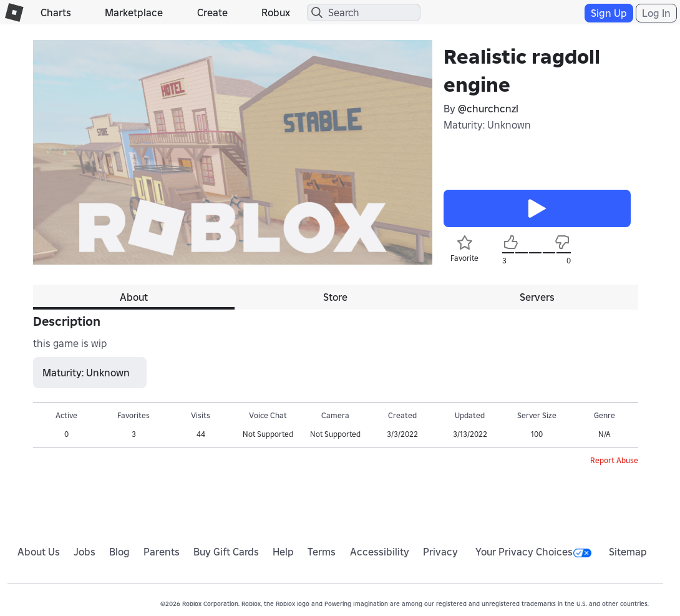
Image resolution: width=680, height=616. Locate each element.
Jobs (85, 552)
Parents (162, 552)
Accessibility (380, 552)
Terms (322, 552)
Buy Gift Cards (226, 552)
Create (212, 12)
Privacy (440, 552)
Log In (656, 13)
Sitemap (628, 552)
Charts (56, 12)
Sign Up (609, 13)
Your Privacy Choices (533, 552)
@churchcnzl (488, 109)
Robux (276, 12)
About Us (39, 552)
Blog (119, 552)
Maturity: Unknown (487, 125)
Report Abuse (614, 460)
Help (283, 552)
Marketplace (134, 12)
